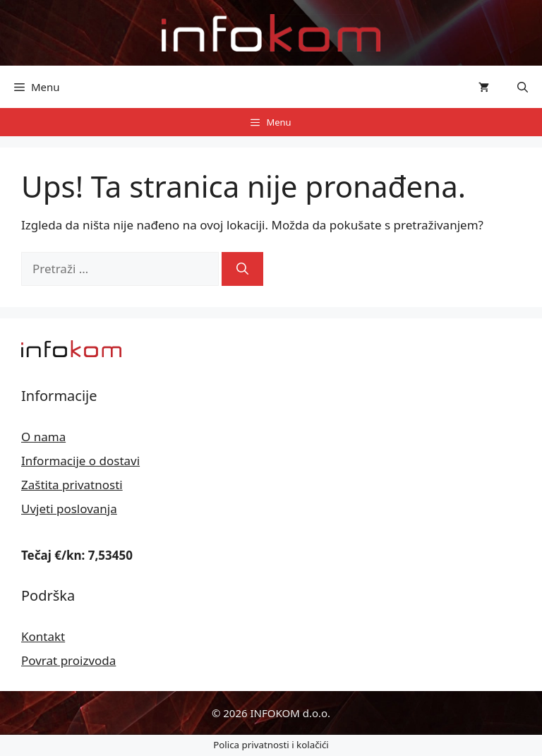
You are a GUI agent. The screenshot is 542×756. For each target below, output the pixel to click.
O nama (43, 437)
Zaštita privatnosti (72, 485)
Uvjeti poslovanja (69, 509)
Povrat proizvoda (68, 660)
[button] (523, 87)
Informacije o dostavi (80, 461)
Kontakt (43, 636)
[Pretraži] (242, 269)
